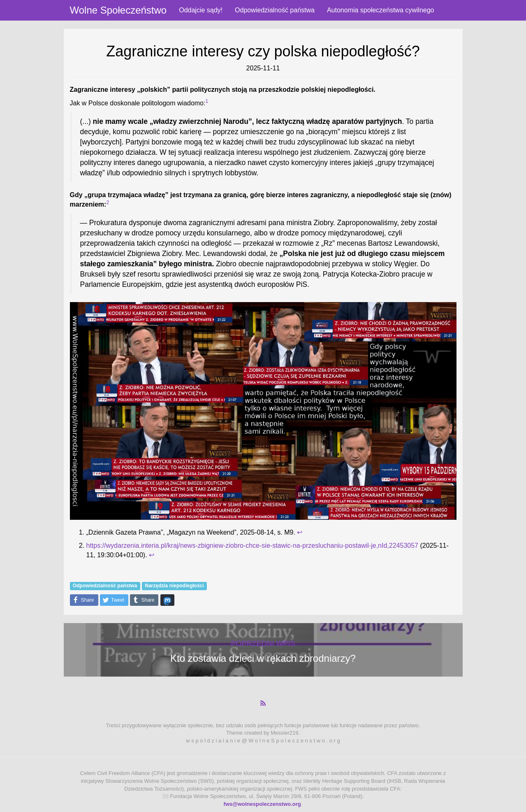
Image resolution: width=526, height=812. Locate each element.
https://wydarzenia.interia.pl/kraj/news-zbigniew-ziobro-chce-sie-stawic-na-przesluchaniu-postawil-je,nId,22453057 (253, 546)
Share (82, 600)
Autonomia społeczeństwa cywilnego (381, 10)
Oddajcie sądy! (201, 10)
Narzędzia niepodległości (174, 586)
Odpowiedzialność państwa (275, 10)
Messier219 (284, 733)
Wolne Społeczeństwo (118, 10)
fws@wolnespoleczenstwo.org (262, 804)
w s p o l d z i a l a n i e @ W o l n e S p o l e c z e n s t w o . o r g (263, 741)
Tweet (112, 600)
